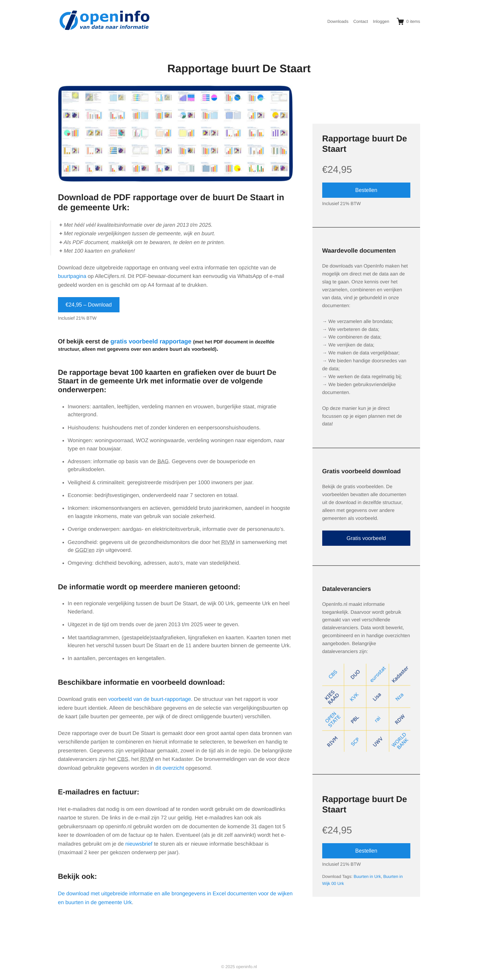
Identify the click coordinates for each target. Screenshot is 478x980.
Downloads (338, 21)
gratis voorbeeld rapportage (151, 342)
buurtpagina (72, 276)
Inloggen (381, 21)
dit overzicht (170, 768)
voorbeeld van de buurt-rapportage (150, 699)
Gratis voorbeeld (366, 538)
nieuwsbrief (139, 844)
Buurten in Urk (367, 876)
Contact (361, 21)
